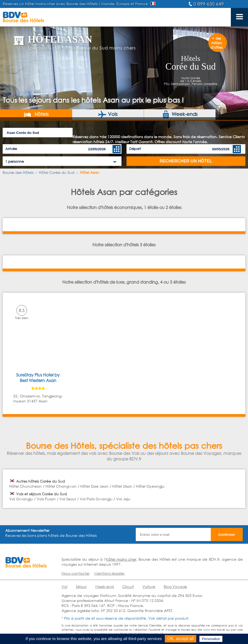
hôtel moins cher (121, 559)
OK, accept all (181, 639)
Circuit (128, 586)
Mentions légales (109, 573)
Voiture (149, 586)
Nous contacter (76, 573)
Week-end (104, 586)
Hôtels (36, 115)
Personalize (211, 639)
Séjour (81, 586)
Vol (64, 586)
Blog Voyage (175, 586)
